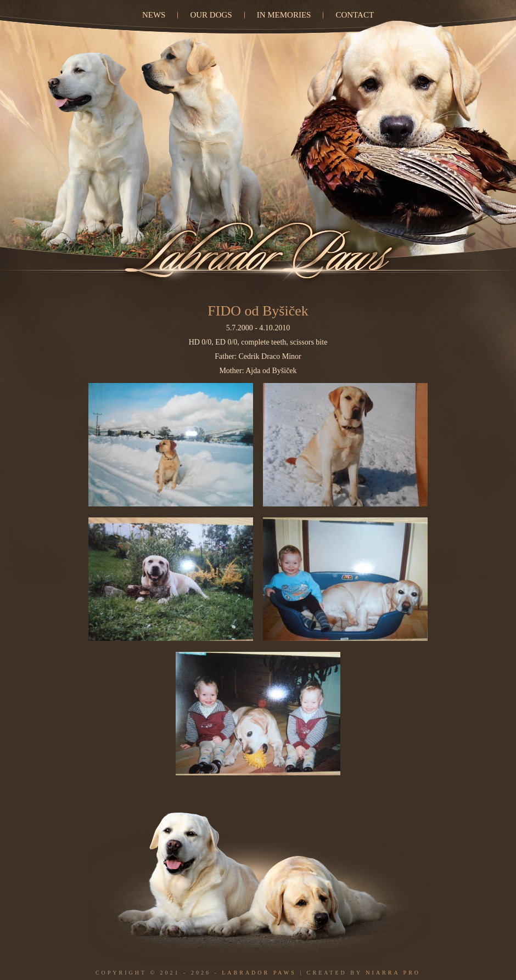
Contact (355, 15)
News (154, 15)
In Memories (284, 15)
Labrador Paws (259, 973)
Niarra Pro (393, 973)
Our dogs (211, 15)
